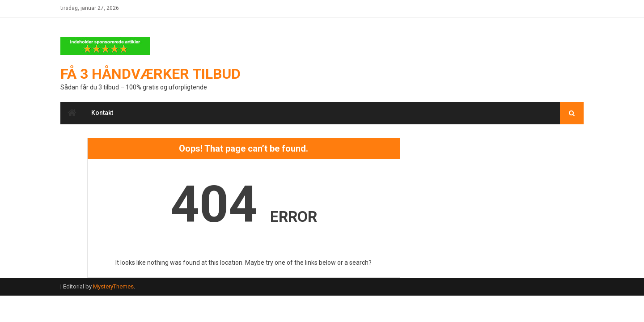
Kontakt (102, 113)
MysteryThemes (113, 286)
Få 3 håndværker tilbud (150, 74)
